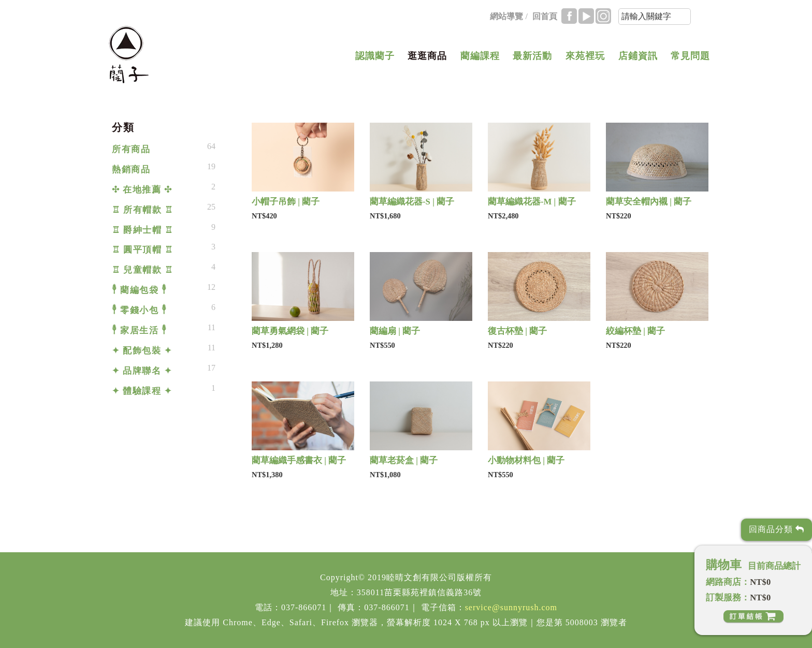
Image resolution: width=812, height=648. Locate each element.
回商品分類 (777, 529)
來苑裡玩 (585, 56)
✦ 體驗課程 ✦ (142, 391)
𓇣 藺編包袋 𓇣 (139, 290)
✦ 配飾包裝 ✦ (142, 351)
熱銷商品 (131, 170)
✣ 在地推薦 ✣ (142, 190)
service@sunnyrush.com (511, 607)
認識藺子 (375, 56)
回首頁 (545, 16)
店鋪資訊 (638, 56)
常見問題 (690, 56)
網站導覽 (506, 16)
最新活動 (532, 56)
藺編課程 (480, 56)
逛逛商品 (427, 56)
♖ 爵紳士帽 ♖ (142, 230)
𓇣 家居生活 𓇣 (139, 330)
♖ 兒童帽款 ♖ (142, 270)
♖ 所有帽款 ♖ (142, 210)
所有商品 (131, 149)
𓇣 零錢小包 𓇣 (139, 310)
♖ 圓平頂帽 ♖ (142, 250)
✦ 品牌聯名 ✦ (142, 371)
